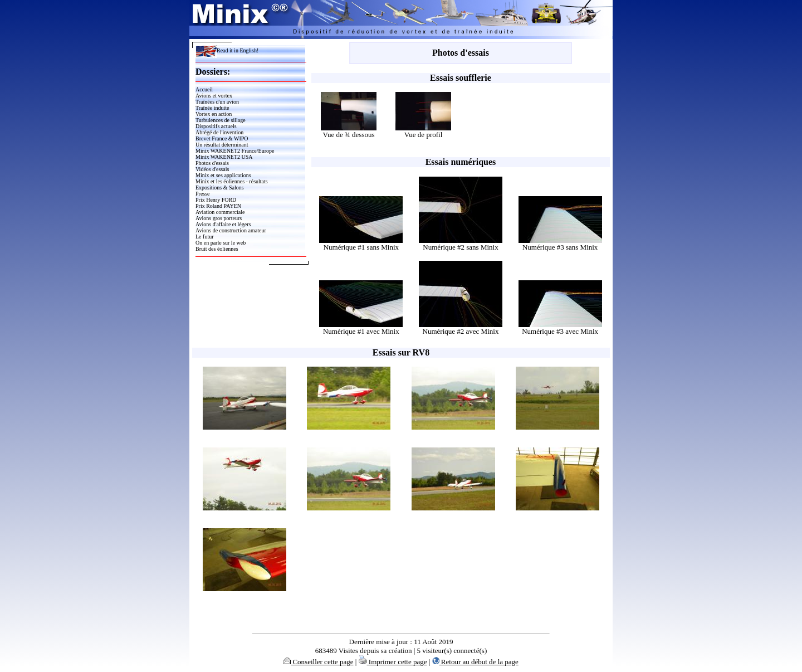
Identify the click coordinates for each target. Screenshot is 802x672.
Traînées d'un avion (217, 102)
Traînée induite (212, 108)
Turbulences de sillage (221, 120)
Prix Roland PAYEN (218, 206)
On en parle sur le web (221, 243)
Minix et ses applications (223, 175)
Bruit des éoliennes (217, 249)
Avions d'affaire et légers (223, 224)
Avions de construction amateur (231, 230)
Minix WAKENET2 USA (224, 157)
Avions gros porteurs (219, 218)
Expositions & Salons (220, 188)
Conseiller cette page (318, 662)
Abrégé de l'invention (219, 132)
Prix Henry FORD (216, 200)
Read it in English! (227, 50)
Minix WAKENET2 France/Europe (235, 151)
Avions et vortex (214, 96)
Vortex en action (214, 114)
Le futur (205, 237)
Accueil (204, 89)
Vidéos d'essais (212, 169)
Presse (203, 194)
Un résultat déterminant (222, 145)
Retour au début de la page (475, 662)
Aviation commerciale (220, 212)
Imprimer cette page (393, 662)
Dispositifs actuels (216, 126)
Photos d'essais (212, 163)
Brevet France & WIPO (222, 138)
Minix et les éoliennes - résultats (232, 181)
